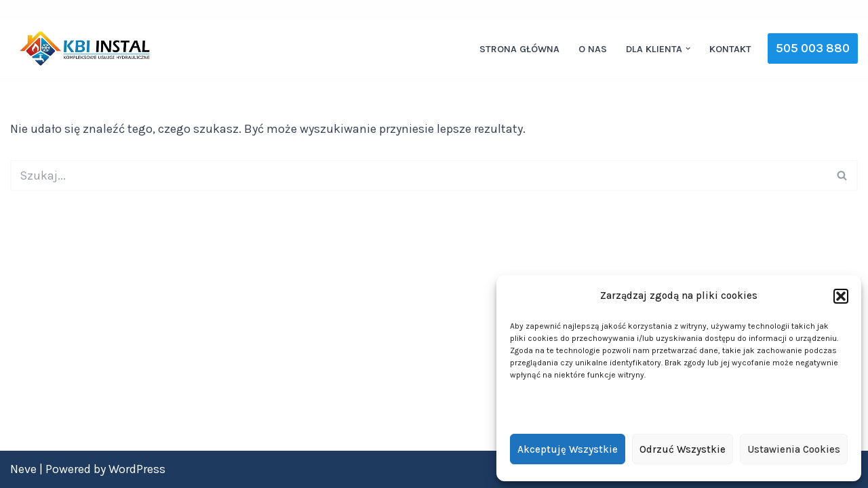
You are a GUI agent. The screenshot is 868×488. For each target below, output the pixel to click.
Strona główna (519, 49)
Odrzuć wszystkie (683, 449)
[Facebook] (783, 9)
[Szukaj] (419, 176)
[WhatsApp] (848, 9)
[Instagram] (805, 9)
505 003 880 (813, 48)
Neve (23, 469)
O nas (593, 49)
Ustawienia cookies (794, 449)
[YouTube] (827, 9)
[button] (841, 296)
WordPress (137, 469)
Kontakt (730, 49)
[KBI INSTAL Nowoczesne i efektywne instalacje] (85, 48)
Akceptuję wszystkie (568, 449)
